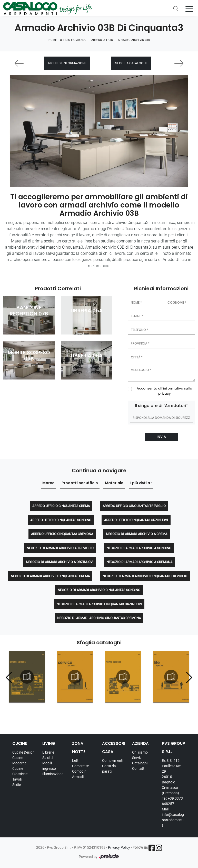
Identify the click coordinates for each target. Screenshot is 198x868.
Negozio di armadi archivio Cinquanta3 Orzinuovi (99, 604)
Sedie (17, 785)
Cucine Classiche (20, 771)
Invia (161, 437)
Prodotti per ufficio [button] (80, 483)
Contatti (139, 768)
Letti (76, 761)
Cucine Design (23, 752)
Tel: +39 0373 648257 (172, 801)
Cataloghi (140, 763)
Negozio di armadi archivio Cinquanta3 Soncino (99, 590)
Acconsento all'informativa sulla (164, 391)
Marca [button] (48, 483)
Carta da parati (109, 769)
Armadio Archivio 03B (134, 40)
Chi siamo (140, 752)
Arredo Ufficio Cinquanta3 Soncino (61, 520)
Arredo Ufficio (102, 40)
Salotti (47, 758)
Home (53, 40)
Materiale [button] (114, 483)
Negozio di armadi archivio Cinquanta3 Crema (50, 576)
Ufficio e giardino (73, 40)
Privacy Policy (119, 847)
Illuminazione (53, 774)
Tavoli (17, 779)
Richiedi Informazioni (67, 63)
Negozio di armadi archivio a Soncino (139, 548)
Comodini (80, 771)
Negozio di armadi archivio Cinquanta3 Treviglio (145, 576)
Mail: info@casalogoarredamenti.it (174, 817)
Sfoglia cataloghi (131, 63)
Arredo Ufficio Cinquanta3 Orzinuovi (136, 520)
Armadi (78, 777)
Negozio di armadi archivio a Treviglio (60, 548)
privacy (165, 394)
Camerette (80, 766)
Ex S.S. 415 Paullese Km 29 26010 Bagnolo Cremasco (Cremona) (172, 777)
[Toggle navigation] (189, 8)
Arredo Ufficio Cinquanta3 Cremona (62, 534)
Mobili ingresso (49, 766)
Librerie (48, 752)
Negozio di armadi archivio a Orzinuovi (60, 562)
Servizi (137, 758)
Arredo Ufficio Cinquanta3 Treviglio (134, 506)
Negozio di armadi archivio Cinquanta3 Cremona (99, 618)
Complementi (113, 761)
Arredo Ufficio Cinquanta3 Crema (61, 506)
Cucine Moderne (19, 760)
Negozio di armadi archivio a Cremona (139, 562)
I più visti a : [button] (141, 483)
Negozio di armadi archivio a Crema (137, 534)
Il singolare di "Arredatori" (161, 406)
